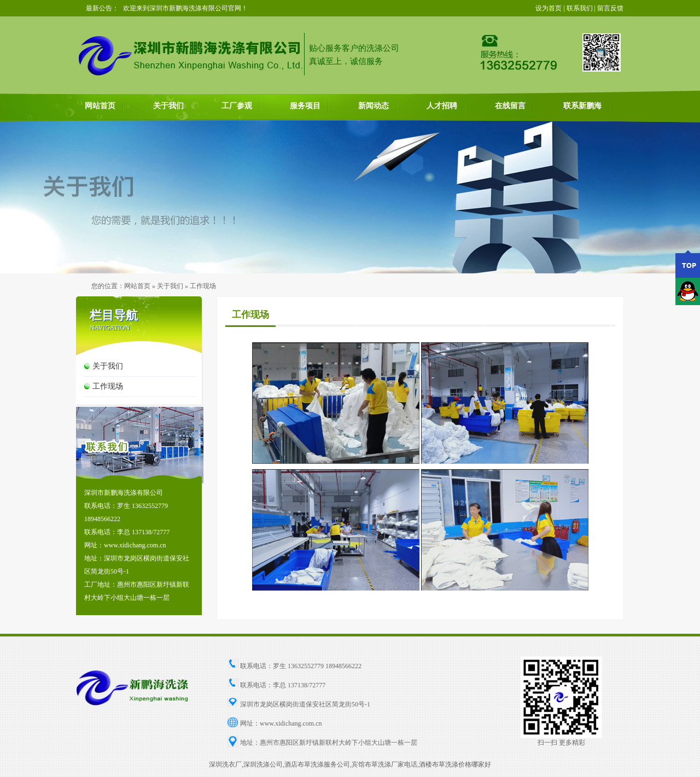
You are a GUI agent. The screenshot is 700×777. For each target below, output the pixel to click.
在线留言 (510, 106)
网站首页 (100, 106)
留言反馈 (610, 8)
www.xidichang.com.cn (291, 723)
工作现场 (108, 386)
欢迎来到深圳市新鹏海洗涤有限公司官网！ (185, 8)
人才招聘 (442, 106)
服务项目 (305, 106)
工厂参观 (237, 106)
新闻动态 (374, 106)
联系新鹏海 (582, 106)
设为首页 (549, 8)
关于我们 (168, 106)
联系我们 (580, 8)
